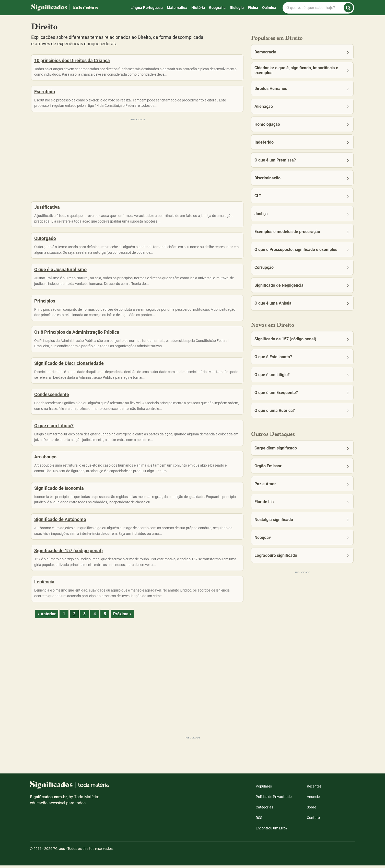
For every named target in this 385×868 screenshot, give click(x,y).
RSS (259, 820)
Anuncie (313, 799)
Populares (264, 789)
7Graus (59, 851)
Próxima (123, 667)
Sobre (311, 810)
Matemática (177, 8)
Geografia (217, 8)
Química (269, 8)
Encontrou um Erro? (272, 831)
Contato (313, 820)
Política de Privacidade (274, 799)
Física (253, 8)
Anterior (46, 667)
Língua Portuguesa (147, 8)
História (198, 8)
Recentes (314, 789)
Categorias (264, 810)
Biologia (237, 8)
